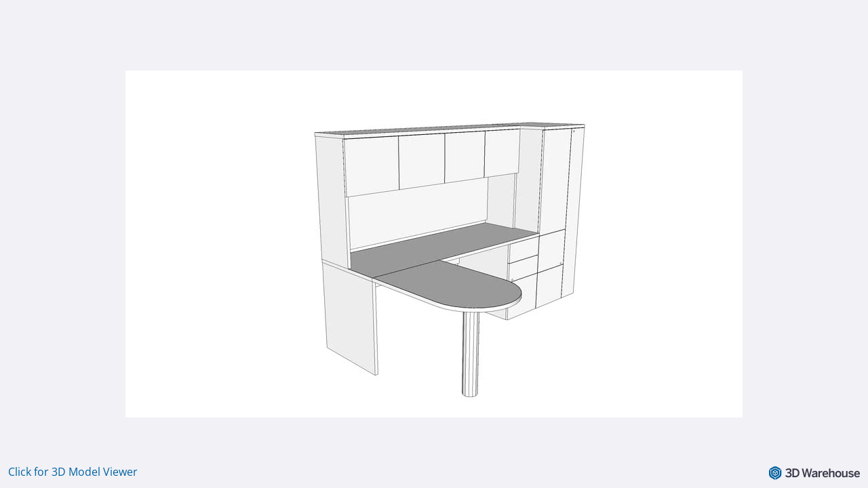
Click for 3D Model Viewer (73, 472)
